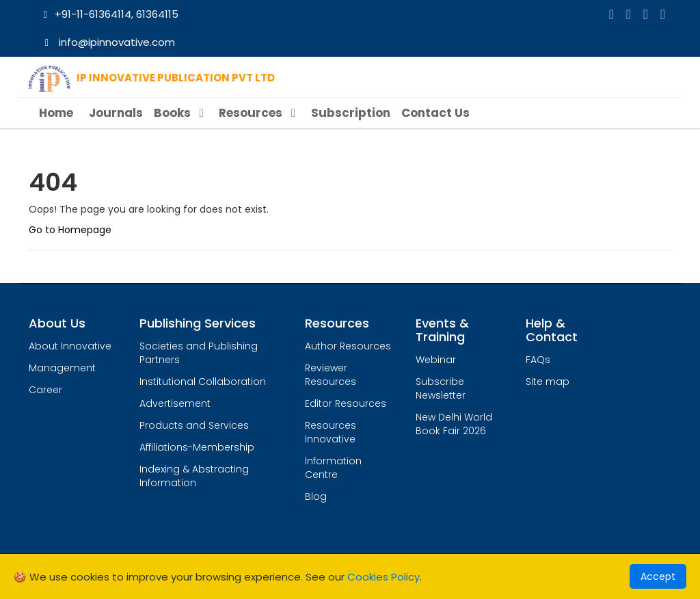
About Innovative (70, 346)
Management (62, 368)
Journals (116, 113)
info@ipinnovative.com (108, 42)
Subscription (351, 113)
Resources (259, 113)
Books (181, 113)
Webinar (436, 360)
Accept (658, 576)
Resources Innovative (331, 432)
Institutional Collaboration (203, 382)
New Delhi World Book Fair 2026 (454, 424)
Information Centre (333, 468)
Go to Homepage (70, 230)
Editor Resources (346, 403)
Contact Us (435, 113)
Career (45, 390)
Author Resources (348, 346)
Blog (316, 496)
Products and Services (194, 425)
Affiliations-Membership (197, 447)
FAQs (538, 360)
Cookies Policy (383, 577)
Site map (548, 382)
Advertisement (175, 403)
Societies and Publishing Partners (199, 353)
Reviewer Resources (331, 375)
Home (56, 113)
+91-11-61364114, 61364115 (109, 14)
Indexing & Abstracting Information (194, 476)
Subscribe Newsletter (441, 388)
